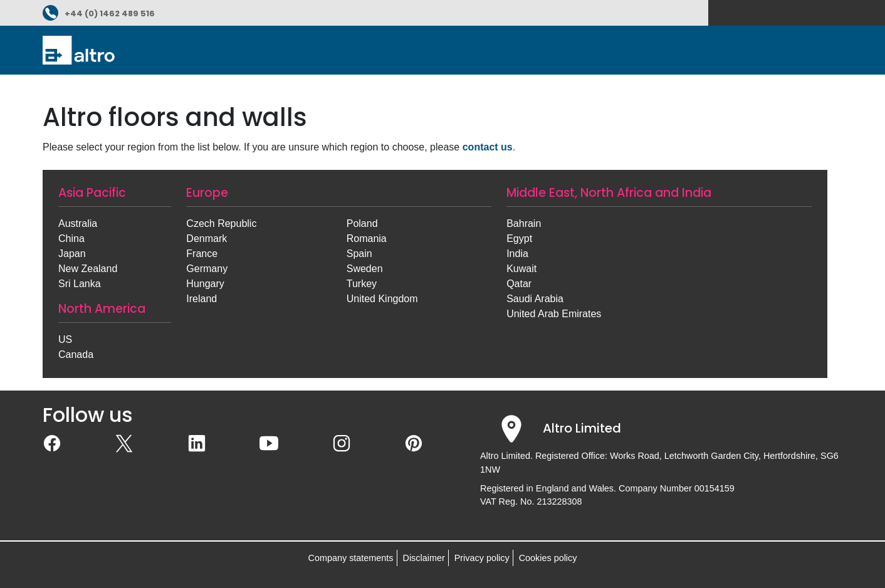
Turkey (362, 284)
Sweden (365, 269)
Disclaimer (424, 558)
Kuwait (521, 269)
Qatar (519, 284)
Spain (359, 254)
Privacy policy (482, 558)
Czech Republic (221, 223)
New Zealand (88, 269)
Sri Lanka (80, 284)
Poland (362, 223)
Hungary (205, 284)
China (71, 239)
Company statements (351, 558)
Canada (76, 354)
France (202, 254)
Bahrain (524, 223)
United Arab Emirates (554, 314)
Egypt (519, 239)
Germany (207, 269)
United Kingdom (382, 299)
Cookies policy (548, 558)
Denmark (207, 239)
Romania (367, 239)
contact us (488, 147)
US (65, 339)
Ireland (202, 299)
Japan (72, 254)
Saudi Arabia (535, 299)
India (517, 254)
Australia (78, 223)
